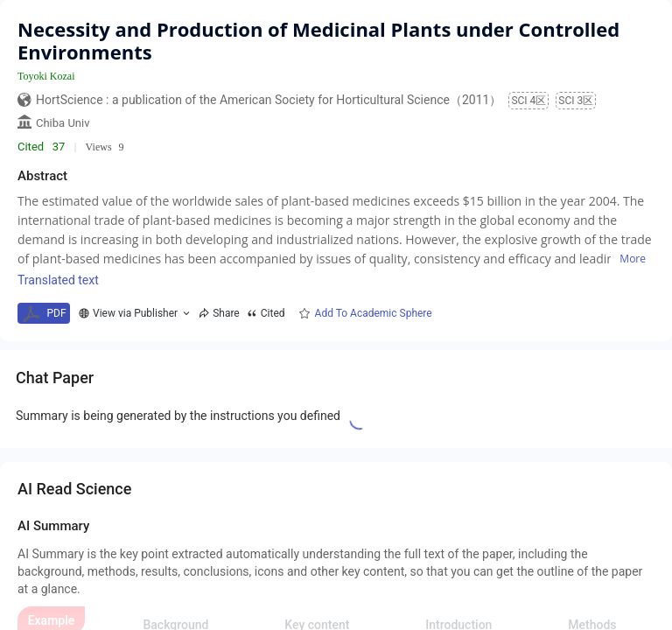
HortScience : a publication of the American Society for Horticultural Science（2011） (269, 100)
